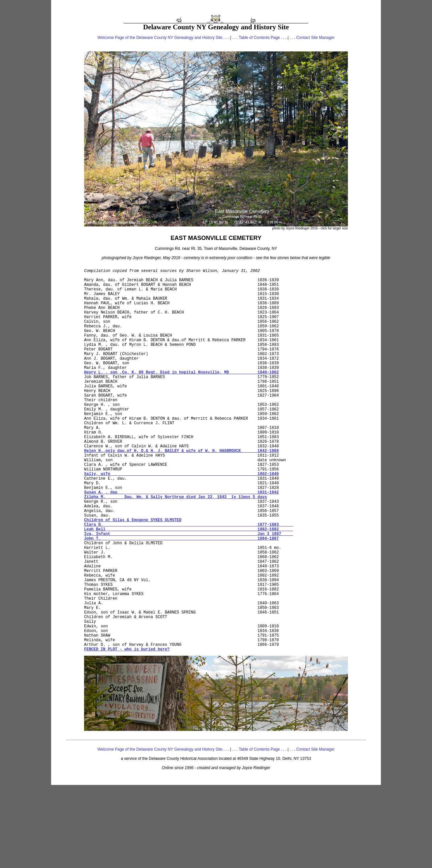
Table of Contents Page (259, 38)
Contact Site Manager (316, 38)
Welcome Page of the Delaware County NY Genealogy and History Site (160, 38)
